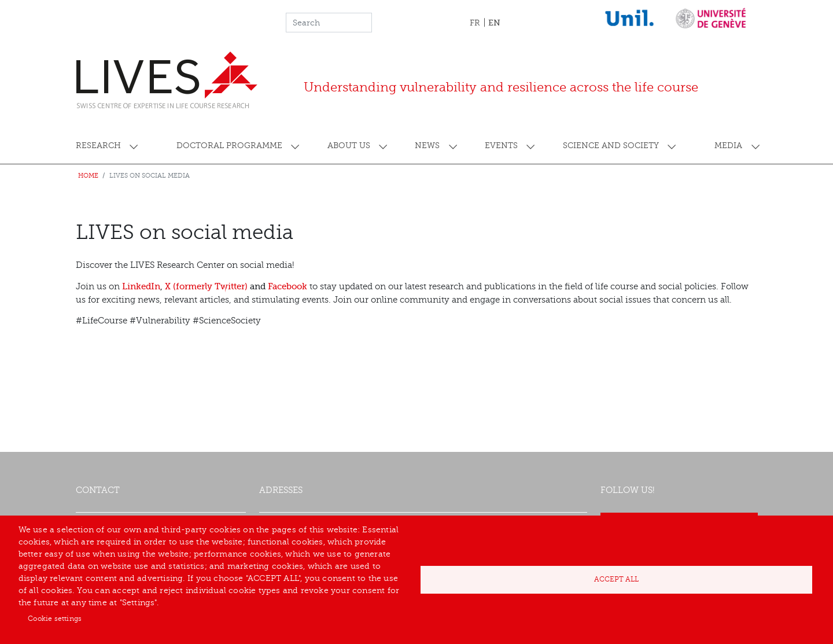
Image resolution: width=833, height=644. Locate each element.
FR (475, 23)
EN (494, 23)
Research (98, 146)
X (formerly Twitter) (206, 286)
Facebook (288, 286)
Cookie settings (55, 619)
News (427, 146)
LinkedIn (141, 286)
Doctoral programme (229, 146)
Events (501, 146)
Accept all (616, 579)
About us (349, 146)
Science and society (611, 146)
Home (88, 176)
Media (728, 146)
